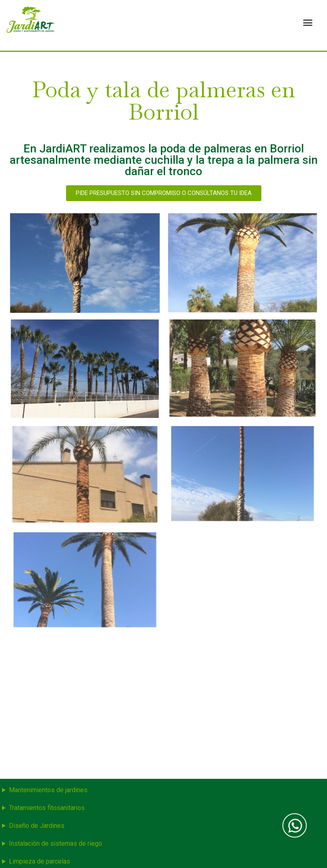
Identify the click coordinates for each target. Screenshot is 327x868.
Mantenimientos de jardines (48, 790)
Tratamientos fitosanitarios (47, 808)
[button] (308, 22)
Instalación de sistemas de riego (56, 843)
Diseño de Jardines (37, 826)
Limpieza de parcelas (40, 861)
